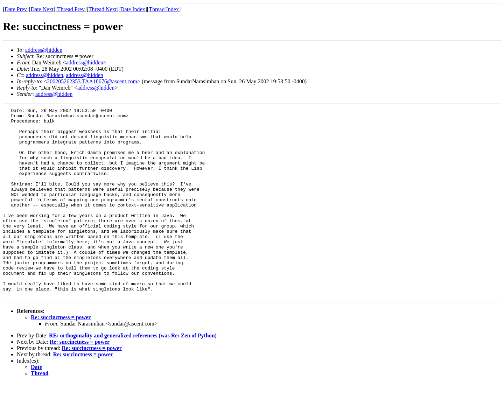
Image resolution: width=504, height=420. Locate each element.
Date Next (42, 9)
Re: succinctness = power (61, 355)
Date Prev (16, 9)
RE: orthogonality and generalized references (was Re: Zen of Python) (133, 373)
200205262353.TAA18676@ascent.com (92, 81)
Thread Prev (71, 9)
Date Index (133, 9)
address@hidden (44, 50)
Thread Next (103, 9)
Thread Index (164, 9)
